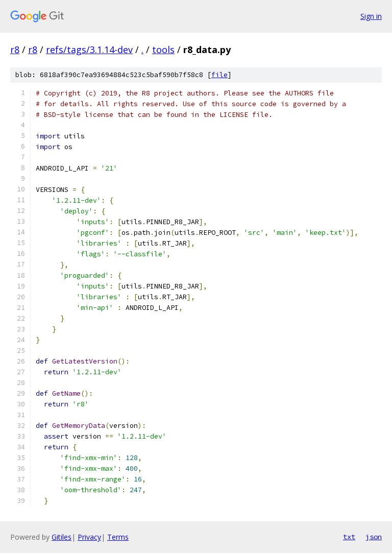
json (374, 537)
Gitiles (62, 537)
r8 (15, 50)
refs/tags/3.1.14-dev (89, 50)
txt (349, 537)
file (219, 75)
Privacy (89, 537)
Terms (118, 537)
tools (163, 50)
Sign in (371, 16)
